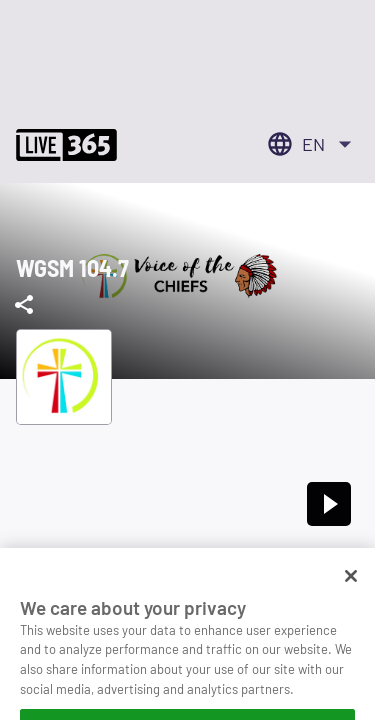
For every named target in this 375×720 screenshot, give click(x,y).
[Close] (351, 598)
